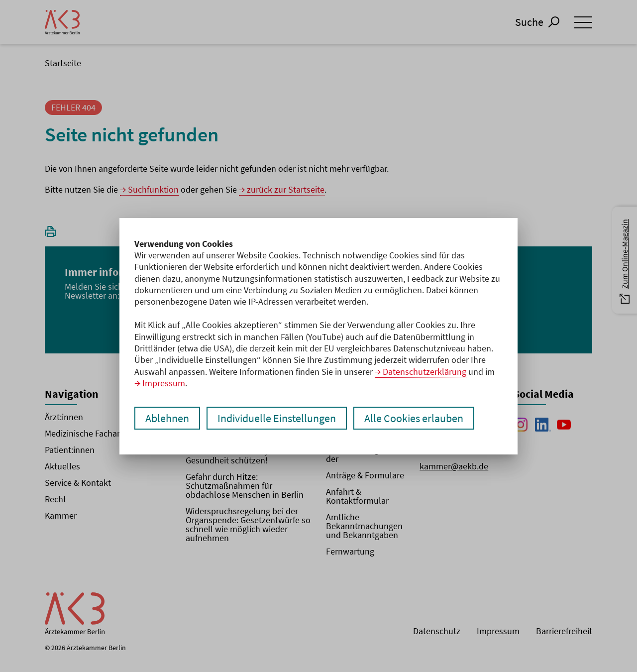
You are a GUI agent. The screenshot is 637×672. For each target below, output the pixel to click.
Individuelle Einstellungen (277, 418)
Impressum (164, 383)
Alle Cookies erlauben (414, 418)
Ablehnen (167, 418)
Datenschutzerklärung (425, 372)
